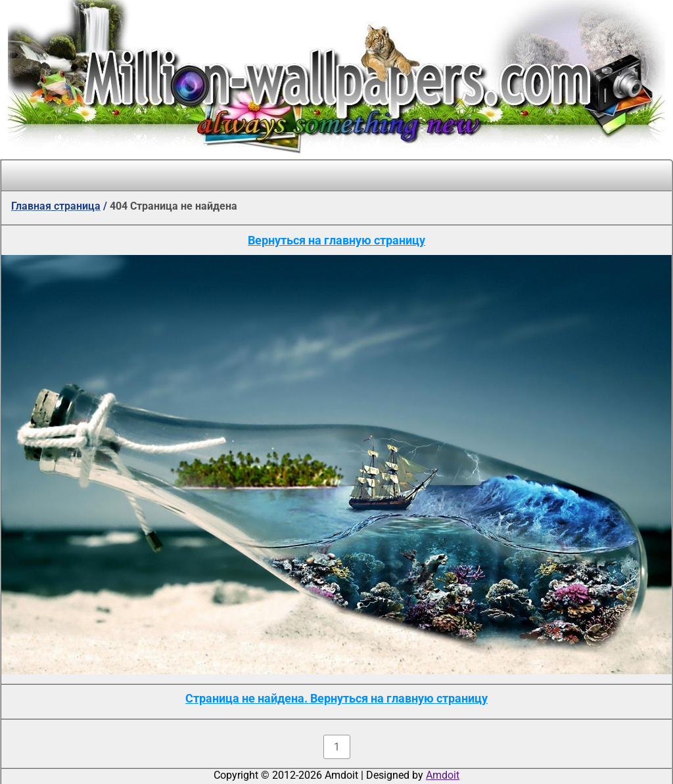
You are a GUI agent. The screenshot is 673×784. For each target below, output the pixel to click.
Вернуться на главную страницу (336, 240)
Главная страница (56, 206)
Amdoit (443, 775)
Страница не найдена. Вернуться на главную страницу (336, 698)
